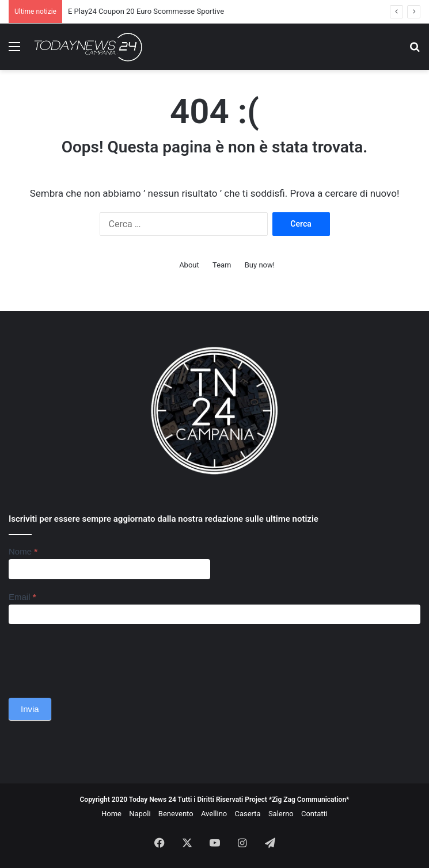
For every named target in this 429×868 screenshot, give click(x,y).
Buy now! (260, 265)
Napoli (140, 814)
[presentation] (96, 658)
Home (111, 814)
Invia (30, 709)
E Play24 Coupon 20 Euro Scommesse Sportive (146, 11)
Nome (23, 551)
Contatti (314, 814)
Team (222, 265)
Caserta (247, 814)
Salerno (281, 814)
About (189, 265)
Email (22, 597)
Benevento (176, 814)
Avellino (214, 814)
